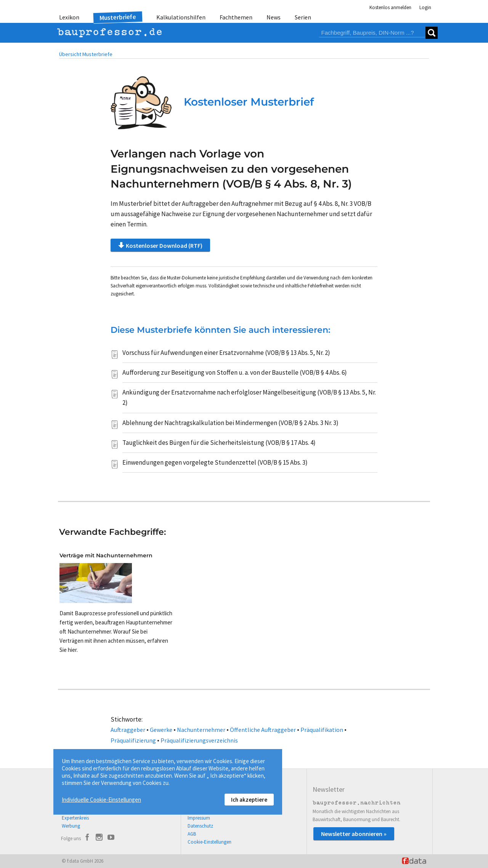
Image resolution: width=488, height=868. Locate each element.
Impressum (199, 818)
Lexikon (69, 17)
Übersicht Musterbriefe (86, 54)
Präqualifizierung (133, 740)
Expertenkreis (75, 818)
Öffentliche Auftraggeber (263, 730)
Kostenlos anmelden (390, 7)
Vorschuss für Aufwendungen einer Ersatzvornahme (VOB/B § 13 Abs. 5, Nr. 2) (226, 353)
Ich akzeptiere (249, 800)
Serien (303, 17)
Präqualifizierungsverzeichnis (199, 740)
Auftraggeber (128, 730)
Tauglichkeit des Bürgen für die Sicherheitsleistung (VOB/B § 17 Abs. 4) (219, 443)
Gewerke (161, 730)
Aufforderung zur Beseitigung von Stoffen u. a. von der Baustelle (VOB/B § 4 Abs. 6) (235, 372)
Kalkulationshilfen (181, 17)
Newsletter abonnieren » (354, 834)
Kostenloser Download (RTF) (160, 245)
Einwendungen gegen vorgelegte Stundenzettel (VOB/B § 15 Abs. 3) (215, 462)
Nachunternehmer (201, 730)
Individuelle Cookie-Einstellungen (101, 800)
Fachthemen (236, 17)
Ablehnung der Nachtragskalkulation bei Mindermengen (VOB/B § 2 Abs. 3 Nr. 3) (230, 423)
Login (425, 7)
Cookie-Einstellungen (209, 842)
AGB (192, 834)
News (274, 17)
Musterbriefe (118, 17)
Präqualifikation (322, 730)
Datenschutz (200, 826)
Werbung (71, 826)
